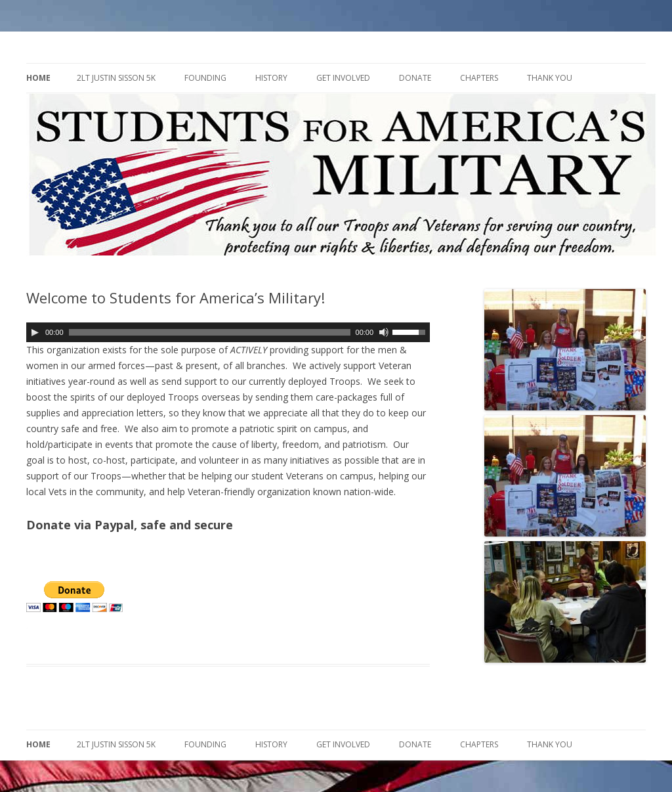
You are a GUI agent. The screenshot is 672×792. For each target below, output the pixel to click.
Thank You (550, 78)
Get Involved (343, 78)
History (271, 78)
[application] (228, 332)
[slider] (210, 332)
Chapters (479, 78)
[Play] (35, 332)
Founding (205, 78)
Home (38, 78)
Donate (415, 78)
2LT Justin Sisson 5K (116, 78)
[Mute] (384, 332)
